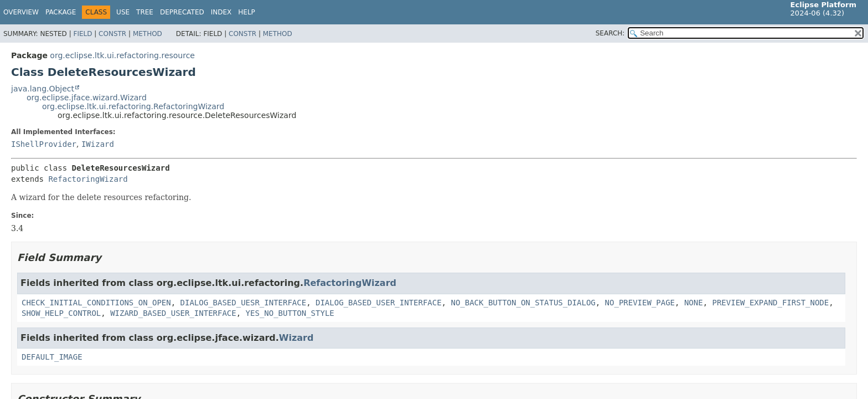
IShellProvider (44, 144)
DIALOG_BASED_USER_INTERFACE (379, 303)
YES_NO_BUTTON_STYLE (290, 313)
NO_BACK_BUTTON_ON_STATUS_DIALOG (523, 303)
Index (221, 12)
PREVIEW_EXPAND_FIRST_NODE (770, 303)
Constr (112, 34)
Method (148, 34)
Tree (145, 12)
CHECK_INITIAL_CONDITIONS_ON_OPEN (96, 303)
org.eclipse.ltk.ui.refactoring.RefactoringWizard (133, 106)
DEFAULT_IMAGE (52, 357)
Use (123, 12)
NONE (694, 303)
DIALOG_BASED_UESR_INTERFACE (244, 303)
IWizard (98, 144)
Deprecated (182, 12)
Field (82, 34)
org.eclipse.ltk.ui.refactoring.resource (122, 55)
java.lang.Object (43, 89)
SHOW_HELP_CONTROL (61, 313)
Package (61, 12)
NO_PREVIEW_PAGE (640, 303)
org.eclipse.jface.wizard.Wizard (87, 98)
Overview (21, 12)
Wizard (296, 338)
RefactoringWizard (88, 179)
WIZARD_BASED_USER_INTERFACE (173, 313)
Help (247, 12)
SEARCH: (610, 33)
